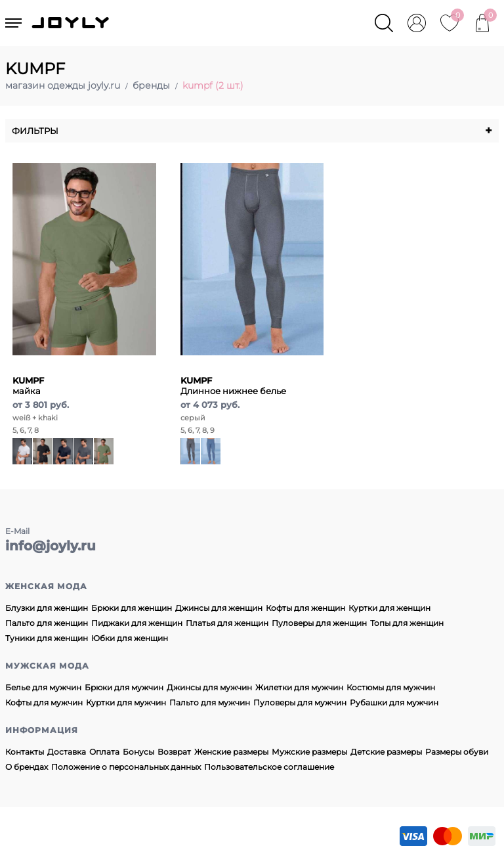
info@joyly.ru (51, 546)
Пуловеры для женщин (319, 623)
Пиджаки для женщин (137, 623)
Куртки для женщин (389, 608)
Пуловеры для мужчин (300, 702)
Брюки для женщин (132, 608)
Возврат (174, 752)
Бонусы (138, 752)
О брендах (27, 767)
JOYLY (72, 23)
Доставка (67, 752)
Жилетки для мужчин (299, 687)
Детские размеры (386, 752)
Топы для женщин (407, 623)
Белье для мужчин (43, 687)
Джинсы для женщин (219, 608)
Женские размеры (231, 752)
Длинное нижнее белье (233, 386)
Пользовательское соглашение (269, 767)
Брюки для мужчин (124, 687)
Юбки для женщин (130, 638)
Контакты (25, 752)
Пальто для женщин (47, 623)
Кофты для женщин (305, 608)
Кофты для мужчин (44, 702)
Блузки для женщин (47, 608)
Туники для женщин (47, 638)
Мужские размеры (309, 752)
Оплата (104, 752)
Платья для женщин (227, 623)
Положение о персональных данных (126, 767)
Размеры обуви (457, 752)
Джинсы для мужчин (209, 687)
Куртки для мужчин (126, 702)
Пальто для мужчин (210, 702)
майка (28, 386)
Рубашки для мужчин (394, 702)
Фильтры (252, 131)
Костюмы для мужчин (391, 687)
